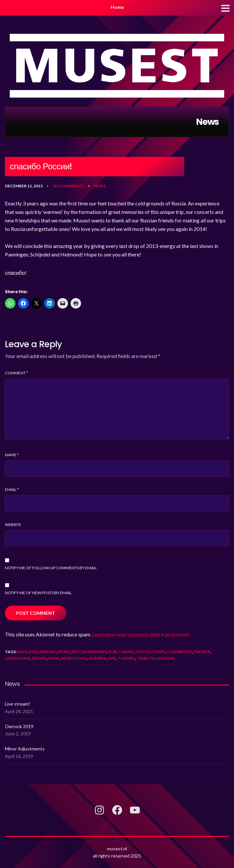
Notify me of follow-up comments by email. (51, 568)
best (76, 652)
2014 (33, 652)
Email (12, 490)
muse (54, 658)
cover (158, 652)
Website (13, 525)
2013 (22, 652)
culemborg (179, 652)
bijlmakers (95, 652)
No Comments (69, 186)
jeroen (39, 658)
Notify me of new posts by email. (39, 593)
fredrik (202, 652)
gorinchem (17, 658)
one (112, 658)
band (64, 652)
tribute (146, 658)
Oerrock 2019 (19, 726)
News (100, 186)
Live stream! (18, 704)
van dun (165, 658)
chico (143, 652)
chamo (126, 652)
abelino (48, 652)
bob (113, 652)
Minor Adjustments (25, 749)
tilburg (127, 658)
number (97, 658)
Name (12, 455)
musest (69, 658)
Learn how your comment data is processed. (141, 634)
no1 (83, 658)
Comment (16, 373)
